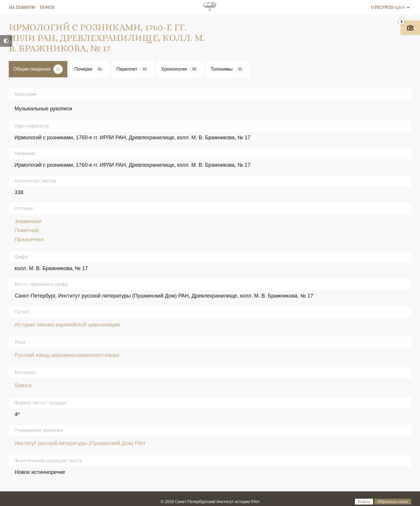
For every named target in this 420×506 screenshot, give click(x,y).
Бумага (23, 385)
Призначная (29, 239)
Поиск (47, 7)
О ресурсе (381, 7)
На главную (22, 7)
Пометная (27, 230)
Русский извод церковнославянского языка (67, 355)
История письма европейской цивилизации (67, 325)
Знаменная (28, 221)
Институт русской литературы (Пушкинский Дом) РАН (80, 443)
